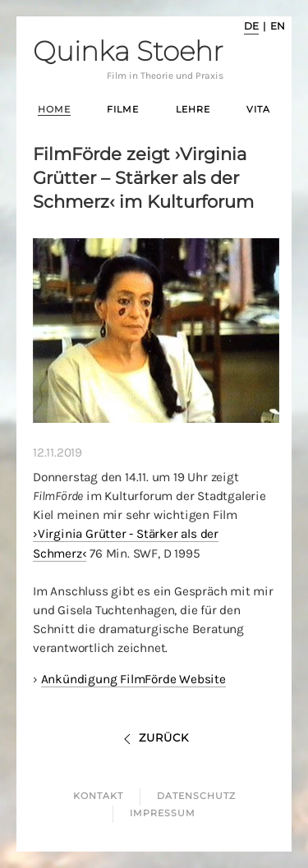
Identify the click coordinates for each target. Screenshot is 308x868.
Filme (123, 109)
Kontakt (98, 796)
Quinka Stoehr (128, 60)
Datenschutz (196, 796)
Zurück (154, 737)
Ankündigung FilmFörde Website (133, 679)
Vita (258, 109)
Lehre (193, 109)
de (251, 26)
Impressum (163, 813)
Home (54, 109)
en (278, 26)
